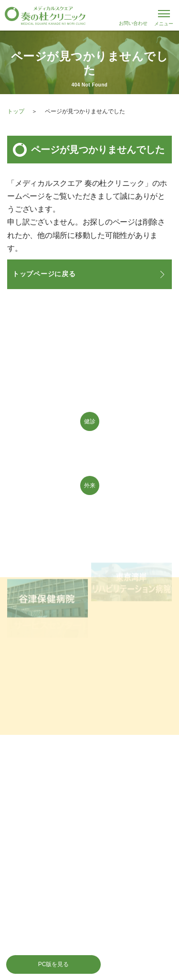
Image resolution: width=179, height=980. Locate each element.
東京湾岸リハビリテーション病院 (132, 577)
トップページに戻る (44, 274)
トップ (16, 111)
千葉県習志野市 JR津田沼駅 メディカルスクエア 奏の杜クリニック (89, 15)
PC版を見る (54, 964)
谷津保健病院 (47, 590)
